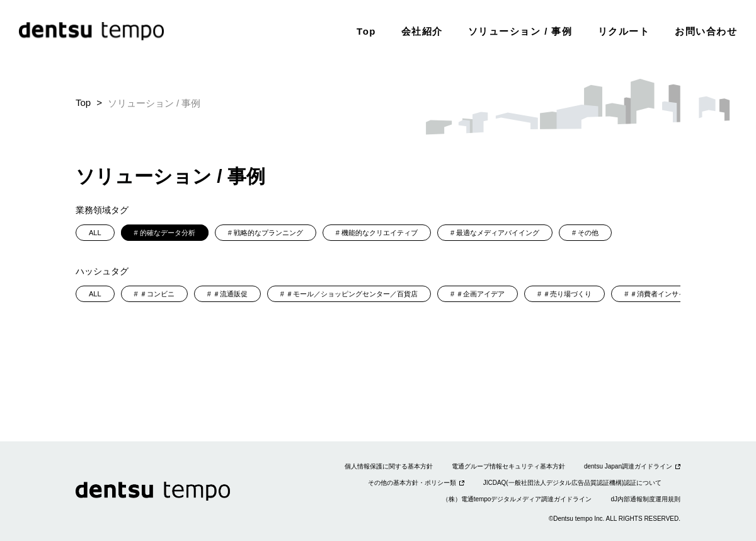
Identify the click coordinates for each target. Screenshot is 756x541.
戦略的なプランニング (268, 233)
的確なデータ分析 (168, 233)
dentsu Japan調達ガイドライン (628, 466)
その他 (588, 233)
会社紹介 (422, 31)
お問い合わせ (706, 31)
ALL (95, 233)
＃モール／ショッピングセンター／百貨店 (352, 294)
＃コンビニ (157, 294)
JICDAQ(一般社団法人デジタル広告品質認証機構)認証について (572, 483)
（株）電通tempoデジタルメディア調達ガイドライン (517, 499)
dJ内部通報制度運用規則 (645, 499)
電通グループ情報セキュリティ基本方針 (508, 466)
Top (366, 31)
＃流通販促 (230, 294)
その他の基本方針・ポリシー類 (412, 483)
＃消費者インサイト (661, 294)
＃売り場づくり (567, 294)
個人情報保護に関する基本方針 (389, 466)
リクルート (624, 31)
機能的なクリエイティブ (380, 233)
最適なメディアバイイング (498, 233)
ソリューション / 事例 (520, 31)
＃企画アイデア (480, 294)
